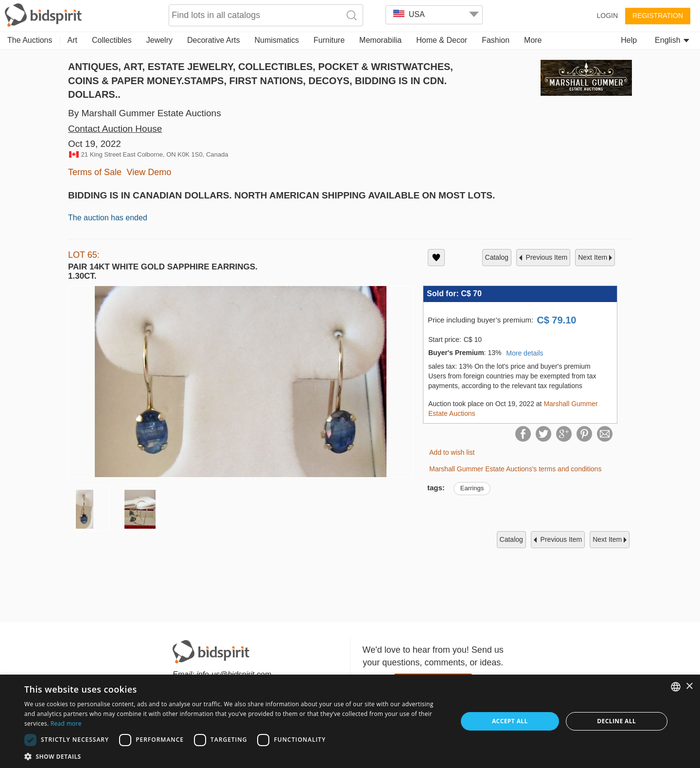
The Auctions (30, 40)
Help (629, 40)
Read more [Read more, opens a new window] (66, 723)
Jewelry (159, 40)
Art (72, 40)
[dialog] (350, 721)
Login (607, 16)
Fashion (496, 40)
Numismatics (277, 40)
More (533, 40)
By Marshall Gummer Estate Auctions (145, 113)
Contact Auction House (115, 129)
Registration (658, 16)
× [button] (689, 687)
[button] (235, 756)
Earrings (472, 488)
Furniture (329, 40)
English (672, 40)
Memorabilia (380, 40)
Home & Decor (442, 40)
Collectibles (112, 40)
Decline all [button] (616, 721)
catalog (497, 257)
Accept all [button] (510, 721)
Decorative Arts (213, 40)
